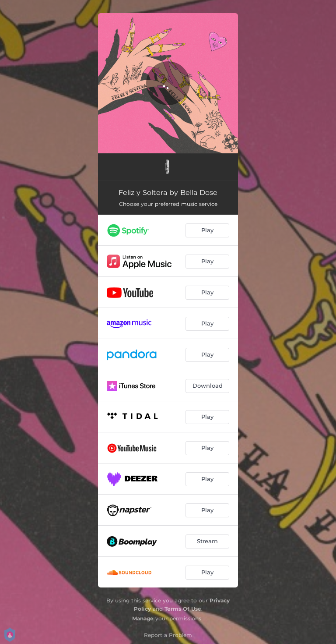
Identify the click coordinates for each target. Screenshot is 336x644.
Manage (143, 618)
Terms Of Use (183, 609)
